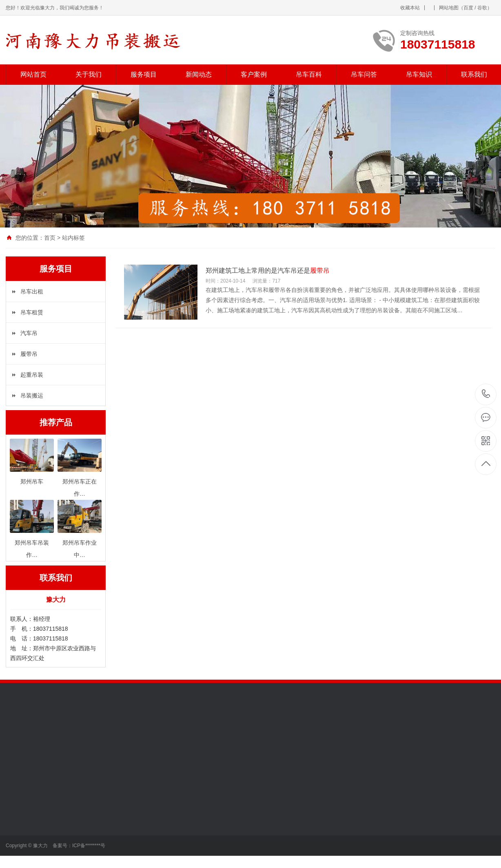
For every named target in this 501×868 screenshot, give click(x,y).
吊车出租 (32, 292)
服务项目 (144, 74)
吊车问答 (364, 74)
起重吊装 (32, 375)
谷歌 (482, 8)
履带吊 (29, 354)
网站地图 (449, 8)
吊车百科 (309, 74)
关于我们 (89, 74)
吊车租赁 (32, 312)
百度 (468, 8)
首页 (50, 238)
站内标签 (73, 238)
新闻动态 (199, 74)
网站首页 (33, 74)
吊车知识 (419, 74)
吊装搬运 (32, 395)
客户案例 (254, 74)
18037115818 (486, 394)
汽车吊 (29, 333)
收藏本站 (410, 8)
